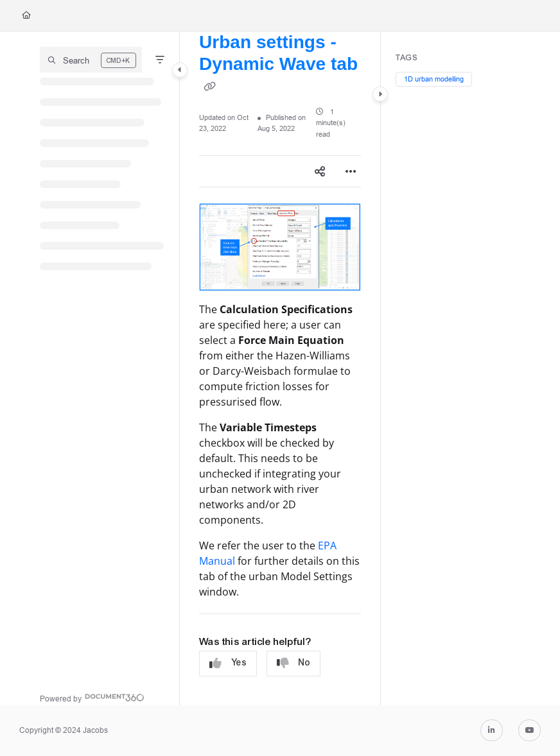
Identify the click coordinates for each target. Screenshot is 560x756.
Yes (228, 663)
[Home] (26, 16)
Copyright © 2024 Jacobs (64, 730)
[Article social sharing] (320, 171)
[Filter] (160, 60)
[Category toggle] (180, 70)
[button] (91, 60)
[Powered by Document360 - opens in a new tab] (92, 697)
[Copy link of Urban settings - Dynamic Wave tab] (209, 87)
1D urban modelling (434, 79)
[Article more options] (351, 171)
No (293, 663)
